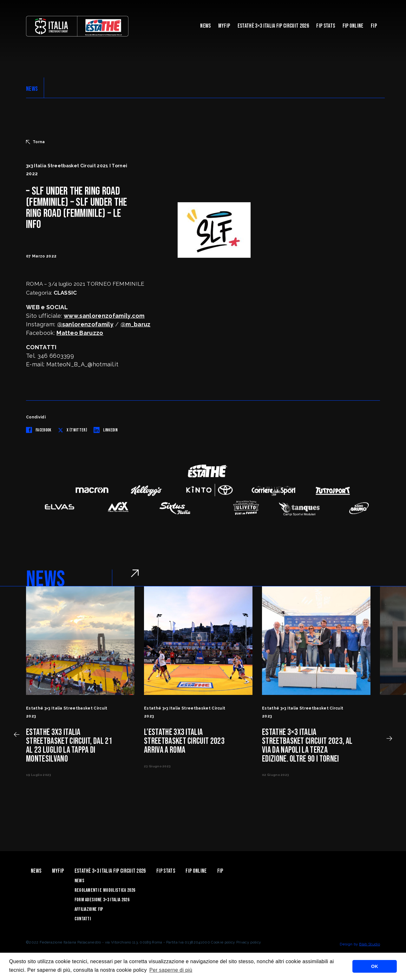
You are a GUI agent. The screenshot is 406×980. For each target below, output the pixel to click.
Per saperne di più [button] (171, 970)
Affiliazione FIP (89, 909)
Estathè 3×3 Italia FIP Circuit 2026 (273, 26)
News (205, 26)
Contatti (83, 919)
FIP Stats (326, 26)
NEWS (32, 89)
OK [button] (375, 966)
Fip (374, 26)
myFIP (224, 26)
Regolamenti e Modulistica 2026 (105, 890)
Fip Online (353, 26)
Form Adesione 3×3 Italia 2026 (102, 900)
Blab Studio (370, 944)
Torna (36, 142)
